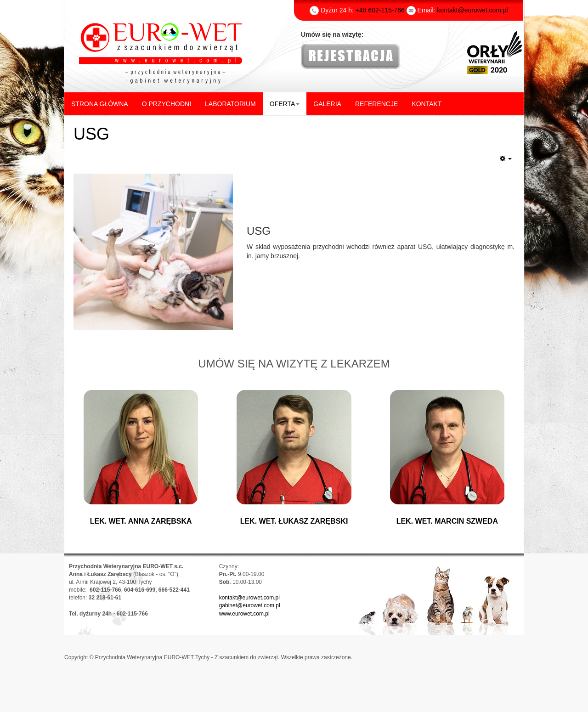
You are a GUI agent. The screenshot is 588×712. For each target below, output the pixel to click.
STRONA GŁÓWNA (100, 104)
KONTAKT (427, 104)
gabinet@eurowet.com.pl (250, 605)
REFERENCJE (376, 104)
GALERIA (327, 104)
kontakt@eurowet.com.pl (249, 598)
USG (91, 134)
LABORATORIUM (230, 104)
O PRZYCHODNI (167, 104)
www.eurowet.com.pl (244, 614)
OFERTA (285, 104)
